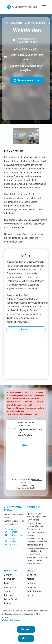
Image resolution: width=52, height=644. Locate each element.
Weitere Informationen (11, 620)
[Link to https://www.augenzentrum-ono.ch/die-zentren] (48, 301)
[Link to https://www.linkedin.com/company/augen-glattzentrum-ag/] (48, 334)
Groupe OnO (34, 507)
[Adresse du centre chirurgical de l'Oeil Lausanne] (27, 39)
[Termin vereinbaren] (27, 80)
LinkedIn (12, 541)
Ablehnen (26, 638)
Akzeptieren (26, 629)
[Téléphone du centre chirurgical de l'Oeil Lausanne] (27, 48)
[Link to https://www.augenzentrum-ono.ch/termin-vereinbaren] (48, 308)
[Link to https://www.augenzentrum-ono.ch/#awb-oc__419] (48, 342)
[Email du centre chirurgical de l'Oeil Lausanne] (27, 58)
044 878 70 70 (14, 532)
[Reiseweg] (26, 329)
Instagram (12, 544)
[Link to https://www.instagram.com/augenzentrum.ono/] (48, 326)
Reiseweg (12, 529)
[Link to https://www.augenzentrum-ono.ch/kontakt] (48, 316)
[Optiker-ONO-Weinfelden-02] (26, 129)
